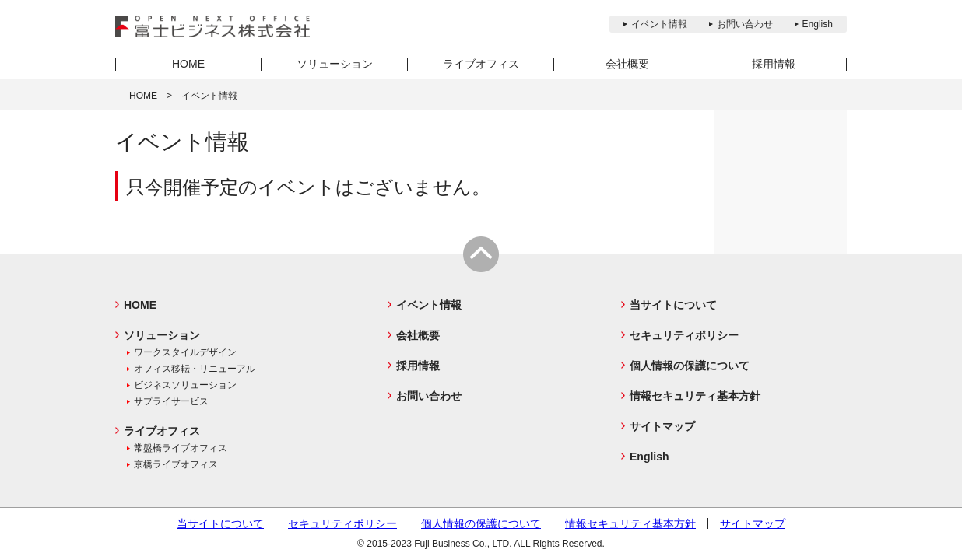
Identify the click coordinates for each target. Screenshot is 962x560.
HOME (143, 96)
